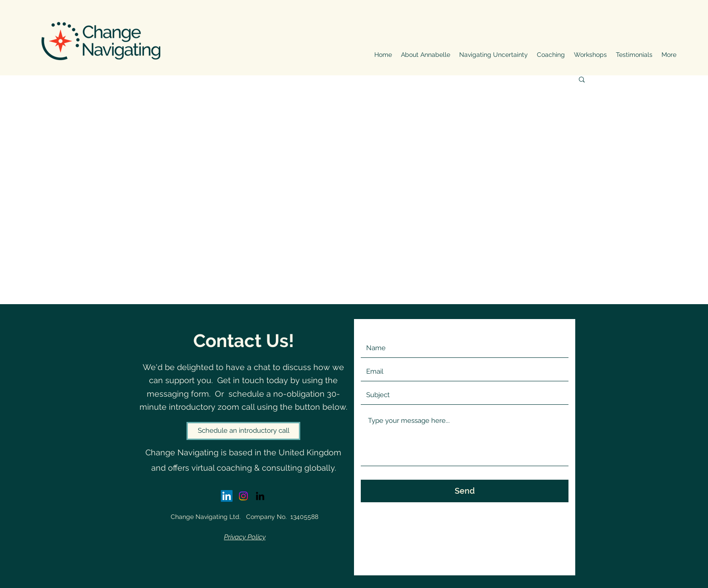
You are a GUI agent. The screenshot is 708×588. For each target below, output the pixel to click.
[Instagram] (243, 496)
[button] (582, 80)
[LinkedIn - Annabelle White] (227, 496)
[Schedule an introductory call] (243, 431)
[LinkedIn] (260, 496)
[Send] (465, 491)
